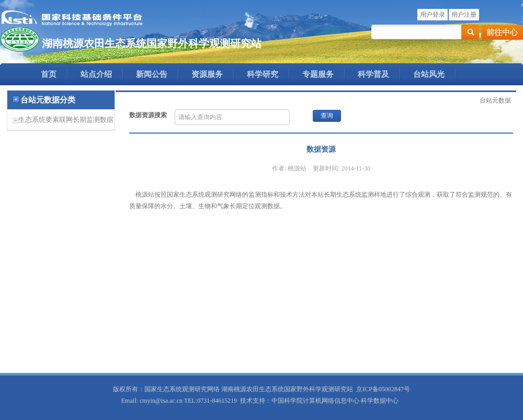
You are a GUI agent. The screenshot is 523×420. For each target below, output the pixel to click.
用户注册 (464, 15)
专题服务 (318, 74)
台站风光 (429, 74)
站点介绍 (96, 74)
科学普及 (373, 74)
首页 (49, 74)
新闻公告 (152, 74)
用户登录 (433, 15)
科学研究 (263, 74)
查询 (327, 116)
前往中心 (502, 32)
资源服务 (207, 74)
